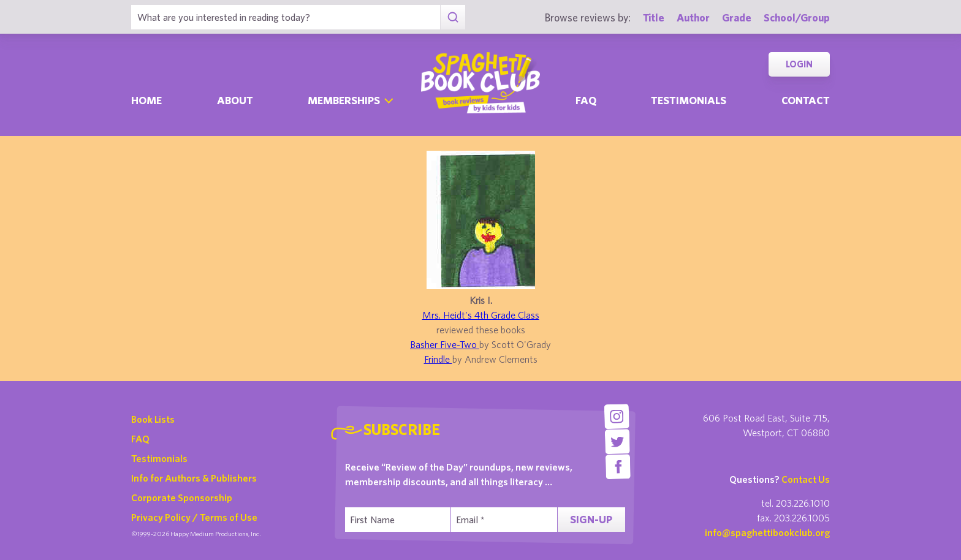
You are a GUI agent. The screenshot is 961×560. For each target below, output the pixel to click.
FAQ (140, 439)
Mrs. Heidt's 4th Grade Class (481, 315)
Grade (737, 17)
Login (799, 64)
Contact (806, 100)
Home (146, 100)
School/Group (797, 17)
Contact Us (806, 479)
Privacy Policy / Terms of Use (194, 517)
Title (654, 17)
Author (693, 17)
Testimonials (689, 100)
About (235, 100)
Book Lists (153, 419)
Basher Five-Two (445, 344)
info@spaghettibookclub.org (767, 532)
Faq (586, 100)
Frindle (438, 359)
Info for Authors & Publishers (194, 478)
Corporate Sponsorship (182, 498)
